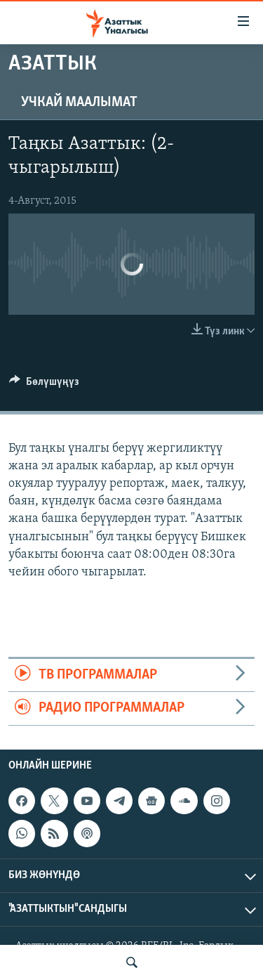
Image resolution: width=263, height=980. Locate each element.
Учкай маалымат (79, 103)
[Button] (44, 385)
